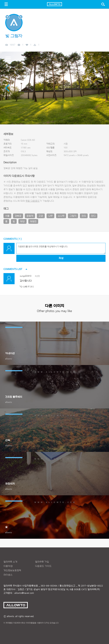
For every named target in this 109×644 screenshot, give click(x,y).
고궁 (41, 216)
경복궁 (18, 216)
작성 (61, 258)
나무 (50, 216)
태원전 (33, 221)
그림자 (73, 216)
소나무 (61, 216)
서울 (7, 216)
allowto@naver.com (24, 593)
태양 (22, 221)
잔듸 (84, 216)
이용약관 (8, 566)
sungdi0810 (26, 276)
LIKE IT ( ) (28, 287)
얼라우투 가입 (42, 562)
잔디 (93, 216)
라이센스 (8, 575)
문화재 (30, 216)
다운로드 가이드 (45, 182)
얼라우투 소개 (10, 562)
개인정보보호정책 (12, 571)
